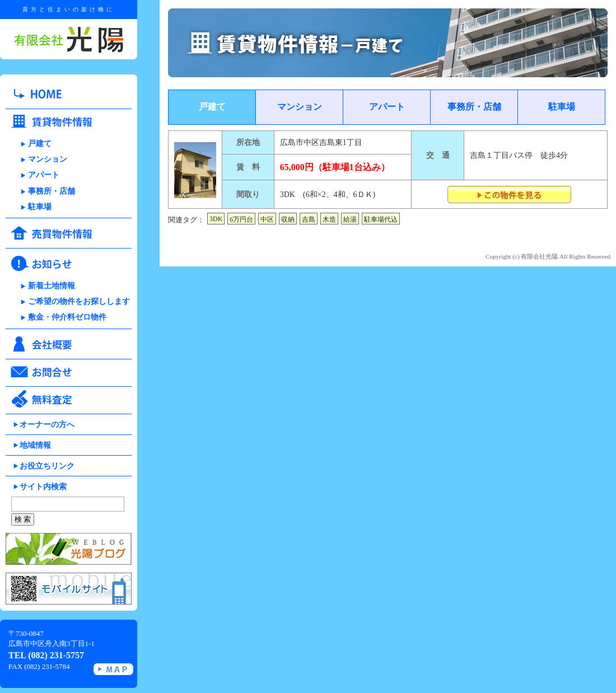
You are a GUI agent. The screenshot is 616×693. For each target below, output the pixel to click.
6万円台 (241, 219)
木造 (329, 219)
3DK (216, 219)
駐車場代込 (381, 219)
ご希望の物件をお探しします (79, 301)
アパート (44, 175)
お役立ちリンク (47, 466)
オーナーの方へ (47, 425)
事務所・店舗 (52, 191)
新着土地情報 (52, 286)
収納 (288, 219)
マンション (48, 159)
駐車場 (40, 207)
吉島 (309, 219)
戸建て (40, 144)
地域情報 (35, 445)
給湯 (350, 219)
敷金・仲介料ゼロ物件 (67, 317)
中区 (267, 219)
